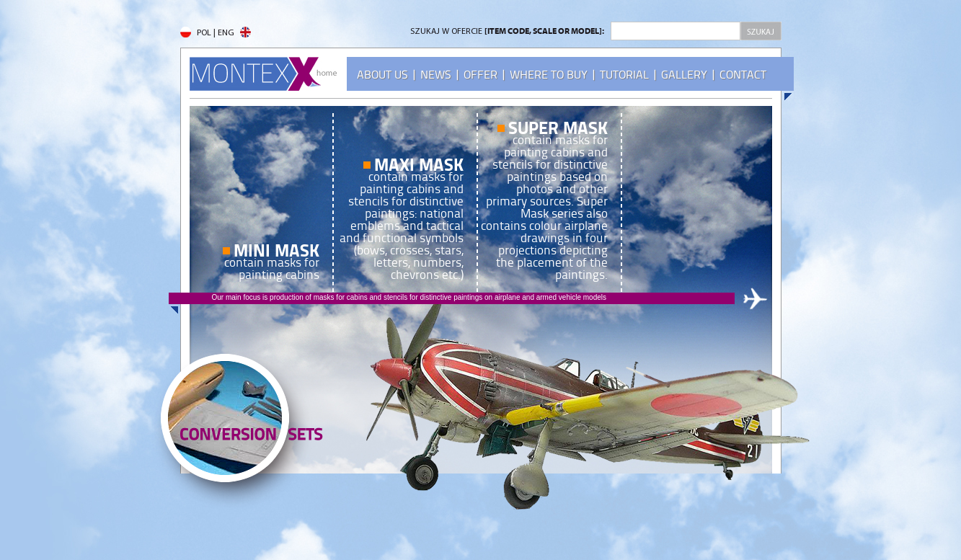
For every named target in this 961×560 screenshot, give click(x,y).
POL (196, 33)
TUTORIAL (624, 75)
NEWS (436, 75)
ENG (234, 33)
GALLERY (684, 75)
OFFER (480, 75)
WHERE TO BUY (549, 75)
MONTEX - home (263, 74)
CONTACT (743, 75)
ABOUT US (382, 75)
